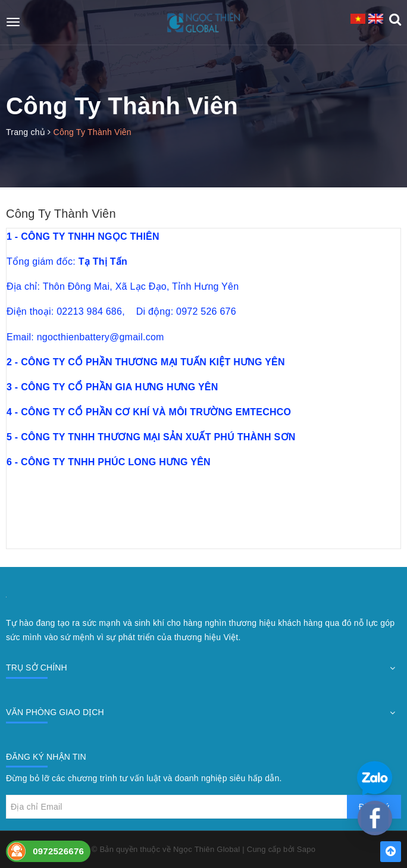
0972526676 (58, 851)
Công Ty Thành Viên (61, 214)
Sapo (306, 849)
